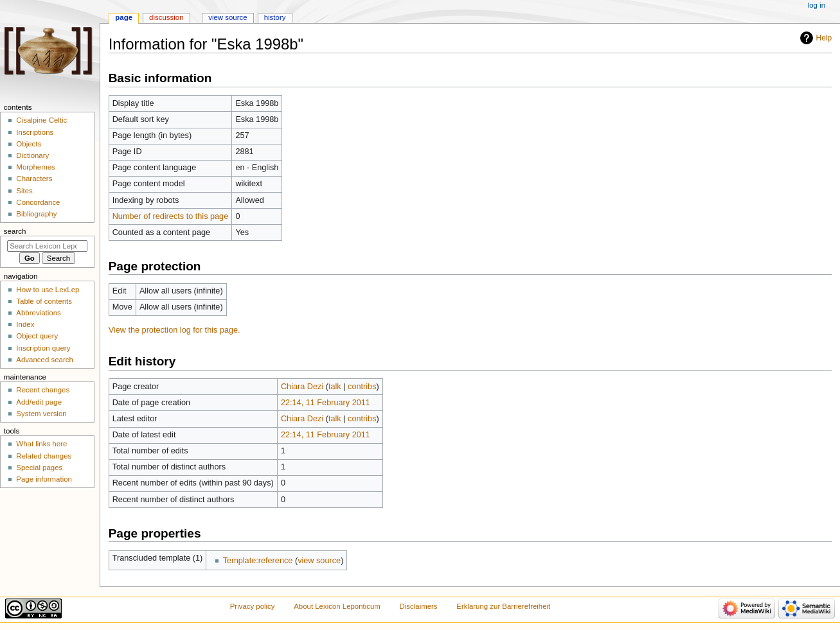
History (275, 17)
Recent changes (43, 390)
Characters (34, 179)
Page (124, 17)
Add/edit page (39, 402)
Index (25, 324)
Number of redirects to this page (171, 216)
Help (824, 38)
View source (228, 17)
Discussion (166, 17)
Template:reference (258, 561)
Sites (24, 191)
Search (15, 231)
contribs (362, 387)
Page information (44, 479)
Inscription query (43, 348)
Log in (817, 5)
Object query (37, 336)
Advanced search (45, 360)
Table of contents (44, 301)
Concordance (38, 202)
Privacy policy (253, 606)
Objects (29, 144)
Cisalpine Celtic (41, 120)
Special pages (39, 468)
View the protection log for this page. (174, 330)
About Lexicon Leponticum (337, 606)
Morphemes (35, 167)
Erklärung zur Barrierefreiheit (503, 606)
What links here (41, 444)
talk (335, 387)
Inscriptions (35, 132)
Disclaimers (419, 606)
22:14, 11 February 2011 (326, 403)
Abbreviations (38, 313)
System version (41, 414)
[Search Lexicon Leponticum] (47, 246)
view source (319, 561)
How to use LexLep (48, 290)
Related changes (44, 456)
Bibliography (36, 214)
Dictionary (32, 155)
